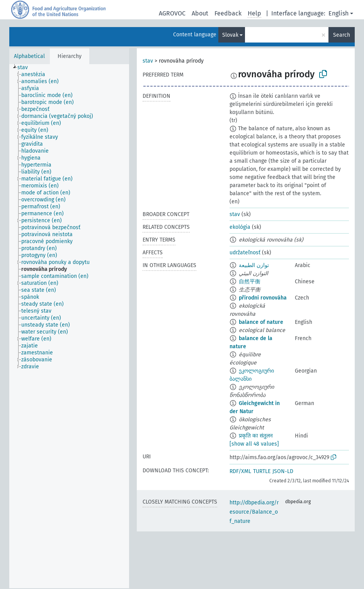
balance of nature (261, 322)
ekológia (240, 227)
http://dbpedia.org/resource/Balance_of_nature (254, 512)
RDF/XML (240, 471)
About (200, 13)
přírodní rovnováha (263, 298)
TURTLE (262, 471)
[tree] (69, 326)
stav (148, 61)
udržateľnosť (245, 253)
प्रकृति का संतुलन (256, 436)
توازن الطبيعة (254, 265)
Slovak (230, 35)
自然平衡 (250, 282)
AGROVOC (172, 13)
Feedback (228, 13)
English (338, 13)
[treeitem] (26, 68)
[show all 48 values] (254, 444)
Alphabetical (29, 56)
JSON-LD (283, 471)
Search (342, 35)
